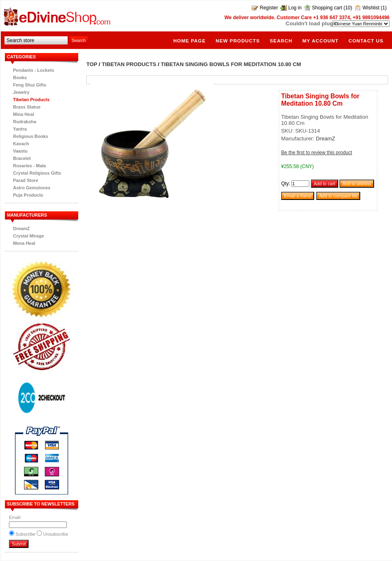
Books (20, 78)
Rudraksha (25, 122)
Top (92, 64)
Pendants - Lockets (34, 70)
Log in (295, 8)
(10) (348, 8)
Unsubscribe (56, 534)
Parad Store (26, 180)
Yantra (20, 129)
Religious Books (31, 136)
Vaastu (20, 151)
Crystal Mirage (29, 236)
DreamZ (21, 228)
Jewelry (21, 92)
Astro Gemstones (32, 188)
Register (269, 8)
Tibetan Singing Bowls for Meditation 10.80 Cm (231, 64)
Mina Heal (23, 114)
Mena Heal (24, 243)
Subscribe (25, 534)
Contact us (366, 41)
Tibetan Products (31, 100)
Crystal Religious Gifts (37, 173)
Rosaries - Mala (30, 166)
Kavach (21, 144)
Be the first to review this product (317, 153)
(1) (384, 8)
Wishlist (371, 8)
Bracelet (22, 158)
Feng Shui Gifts (30, 85)
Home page (189, 41)
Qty (285, 184)
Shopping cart (327, 8)
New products (238, 41)
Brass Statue (27, 107)
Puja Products (28, 195)
